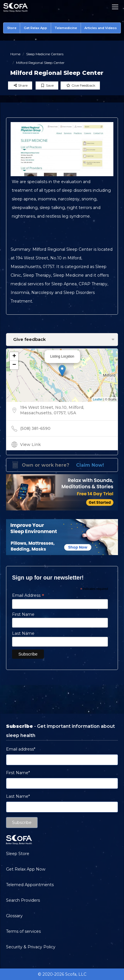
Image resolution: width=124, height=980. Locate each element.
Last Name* (18, 796)
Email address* (21, 749)
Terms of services (23, 931)
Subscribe (22, 823)
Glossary (14, 916)
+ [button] (14, 356)
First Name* (18, 773)
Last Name (23, 633)
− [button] (14, 365)
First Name (23, 614)
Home (15, 54)
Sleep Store (18, 854)
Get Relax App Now (26, 869)
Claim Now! (90, 465)
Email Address (28, 595)
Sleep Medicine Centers (45, 54)
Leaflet (98, 399)
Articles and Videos (101, 28)
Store (12, 28)
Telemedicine (66, 28)
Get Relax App (35, 28)
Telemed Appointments (30, 885)
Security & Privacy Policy (31, 947)
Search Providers (23, 900)
